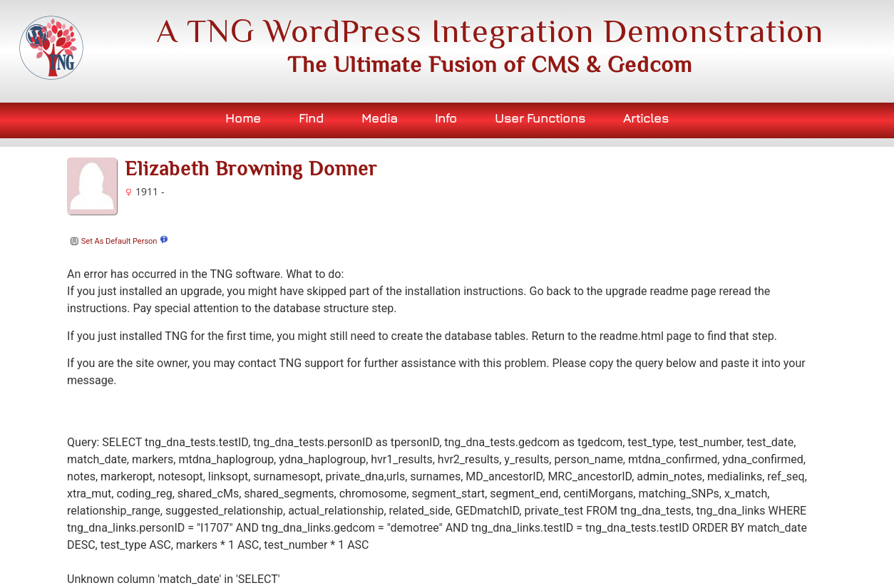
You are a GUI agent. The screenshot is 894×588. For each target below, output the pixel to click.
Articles (646, 118)
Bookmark (803, 160)
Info (446, 118)
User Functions (540, 118)
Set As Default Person (112, 241)
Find (311, 118)
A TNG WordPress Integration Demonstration (490, 31)
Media (380, 118)
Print (757, 160)
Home (243, 118)
